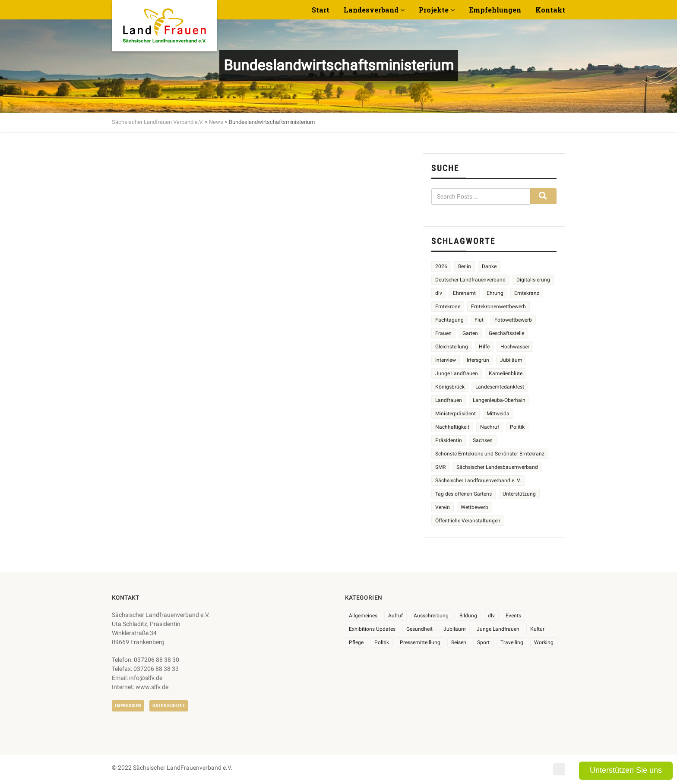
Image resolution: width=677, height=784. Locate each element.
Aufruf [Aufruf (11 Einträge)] (395, 616)
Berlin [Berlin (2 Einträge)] (465, 266)
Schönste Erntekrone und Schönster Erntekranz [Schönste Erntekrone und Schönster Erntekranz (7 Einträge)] (490, 454)
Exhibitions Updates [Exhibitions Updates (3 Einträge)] (372, 629)
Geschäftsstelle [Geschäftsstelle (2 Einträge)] (506, 333)
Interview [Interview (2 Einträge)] (446, 360)
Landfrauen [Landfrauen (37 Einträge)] (449, 400)
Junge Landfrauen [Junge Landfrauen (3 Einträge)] (457, 373)
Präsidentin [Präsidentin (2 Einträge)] (449, 440)
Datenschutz (169, 706)
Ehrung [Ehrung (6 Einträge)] (495, 293)
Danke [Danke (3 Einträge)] (489, 266)
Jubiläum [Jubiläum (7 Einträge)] (455, 629)
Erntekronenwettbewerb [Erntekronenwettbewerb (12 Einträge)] (498, 307)
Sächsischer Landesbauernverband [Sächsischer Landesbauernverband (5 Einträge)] (497, 467)
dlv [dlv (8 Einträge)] (491, 616)
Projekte (434, 10)
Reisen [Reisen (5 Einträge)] (459, 642)
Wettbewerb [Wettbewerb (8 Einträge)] (475, 507)
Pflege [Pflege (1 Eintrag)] (356, 642)
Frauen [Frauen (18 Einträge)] (443, 333)
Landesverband (371, 10)
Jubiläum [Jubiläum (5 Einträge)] (511, 360)
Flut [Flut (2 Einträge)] (479, 320)
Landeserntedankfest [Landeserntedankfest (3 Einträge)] (500, 387)
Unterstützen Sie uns (626, 770)
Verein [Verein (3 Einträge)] (443, 507)
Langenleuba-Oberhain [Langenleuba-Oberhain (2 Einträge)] (499, 400)
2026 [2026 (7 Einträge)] (441, 266)
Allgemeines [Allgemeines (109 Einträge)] (363, 616)
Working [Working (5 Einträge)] (544, 642)
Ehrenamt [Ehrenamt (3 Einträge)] (464, 293)
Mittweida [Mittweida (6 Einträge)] (498, 414)
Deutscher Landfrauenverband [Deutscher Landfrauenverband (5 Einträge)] (470, 280)
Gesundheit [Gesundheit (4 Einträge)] (419, 629)
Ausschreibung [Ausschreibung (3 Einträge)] (431, 616)
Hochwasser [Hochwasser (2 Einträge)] (515, 347)
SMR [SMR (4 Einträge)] (440, 467)
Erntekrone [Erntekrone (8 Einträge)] (448, 307)
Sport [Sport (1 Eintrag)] (483, 642)
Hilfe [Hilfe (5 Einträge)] (484, 347)
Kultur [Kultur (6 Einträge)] (537, 629)
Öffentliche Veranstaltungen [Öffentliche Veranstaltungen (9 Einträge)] (468, 521)
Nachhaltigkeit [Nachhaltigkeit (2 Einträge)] (452, 427)
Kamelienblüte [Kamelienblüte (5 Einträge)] (506, 373)
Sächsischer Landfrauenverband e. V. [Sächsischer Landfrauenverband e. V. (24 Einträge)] (478, 481)
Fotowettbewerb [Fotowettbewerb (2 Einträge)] (513, 320)
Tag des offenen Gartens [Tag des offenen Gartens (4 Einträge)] (463, 494)
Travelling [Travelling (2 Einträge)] (512, 642)
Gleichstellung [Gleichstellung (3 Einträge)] (452, 347)
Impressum (128, 706)
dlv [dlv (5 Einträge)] (439, 293)
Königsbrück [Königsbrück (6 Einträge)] (450, 387)
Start (321, 10)
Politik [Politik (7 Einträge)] (382, 642)
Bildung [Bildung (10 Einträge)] (468, 616)
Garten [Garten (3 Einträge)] (470, 333)
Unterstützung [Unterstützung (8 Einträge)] (519, 494)
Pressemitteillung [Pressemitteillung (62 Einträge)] (420, 642)
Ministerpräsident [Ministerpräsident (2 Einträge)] (456, 414)
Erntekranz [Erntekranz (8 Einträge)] (527, 293)
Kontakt (550, 10)
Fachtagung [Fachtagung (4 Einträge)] (449, 320)
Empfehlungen (495, 10)
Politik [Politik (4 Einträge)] (517, 427)
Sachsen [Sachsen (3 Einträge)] (483, 440)
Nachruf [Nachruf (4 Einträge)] (490, 427)
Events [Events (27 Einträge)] (513, 616)
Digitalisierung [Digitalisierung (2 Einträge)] (533, 280)
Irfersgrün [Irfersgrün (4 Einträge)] (478, 360)
